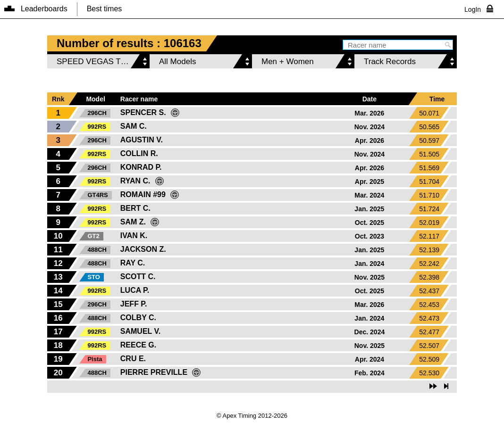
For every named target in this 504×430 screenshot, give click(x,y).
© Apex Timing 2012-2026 (252, 416)
